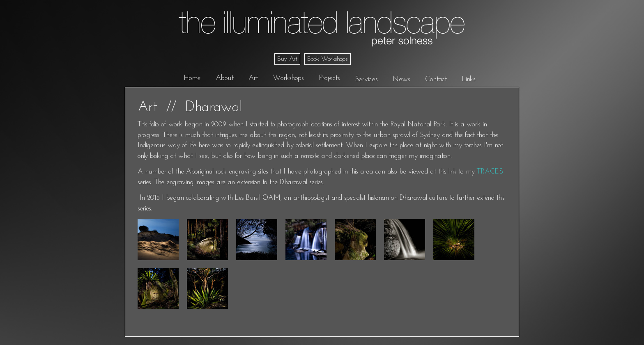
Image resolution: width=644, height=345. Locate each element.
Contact (436, 79)
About (225, 78)
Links (469, 79)
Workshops (288, 78)
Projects (329, 78)
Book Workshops (328, 59)
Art (253, 78)
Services (366, 79)
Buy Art (287, 59)
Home (192, 78)
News (401, 79)
